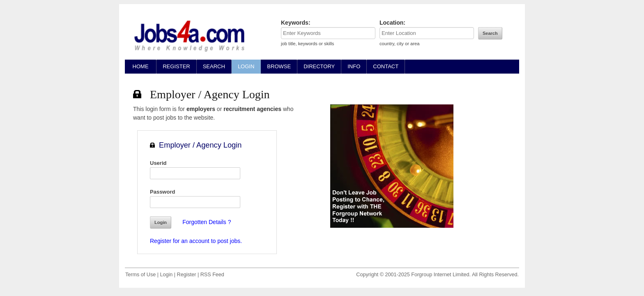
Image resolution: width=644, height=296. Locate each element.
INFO (354, 66)
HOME (140, 66)
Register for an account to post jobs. (196, 241)
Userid (158, 163)
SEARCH (214, 66)
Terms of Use (140, 275)
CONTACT (386, 66)
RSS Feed (212, 275)
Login (166, 275)
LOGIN (246, 66)
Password (162, 192)
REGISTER (176, 66)
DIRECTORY (319, 66)
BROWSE (279, 66)
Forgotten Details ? (207, 222)
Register (187, 275)
